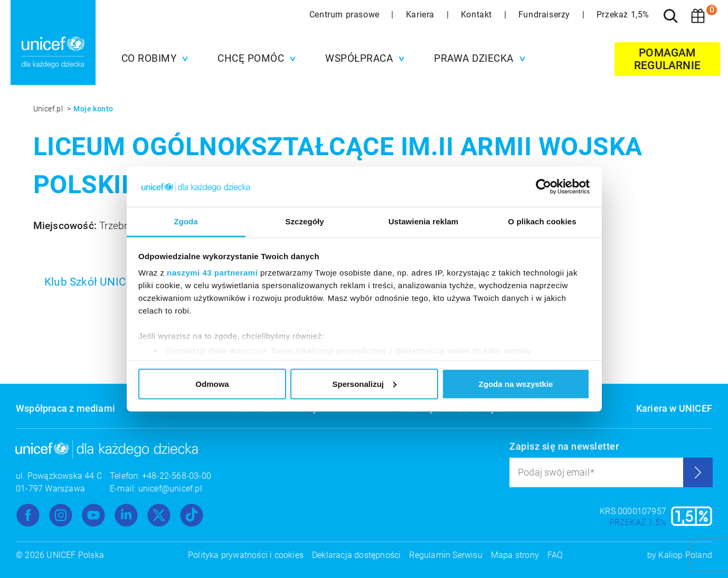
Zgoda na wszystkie (516, 383)
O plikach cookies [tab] (542, 221)
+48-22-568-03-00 (177, 476)
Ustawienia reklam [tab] (424, 221)
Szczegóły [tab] (304, 221)
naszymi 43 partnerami (212, 273)
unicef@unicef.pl (170, 489)
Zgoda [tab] (186, 221)
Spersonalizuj (364, 383)
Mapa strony (515, 555)
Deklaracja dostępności (356, 555)
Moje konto (93, 109)
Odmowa (212, 383)
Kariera (422, 15)
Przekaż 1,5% (623, 15)
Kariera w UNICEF (674, 408)
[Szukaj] (670, 16)
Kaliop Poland (685, 555)
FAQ (555, 555)
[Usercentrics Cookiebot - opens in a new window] (543, 186)
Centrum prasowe (346, 15)
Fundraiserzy (546, 15)
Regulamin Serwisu (446, 555)
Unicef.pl (49, 109)
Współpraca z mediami (65, 408)
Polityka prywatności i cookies (246, 555)
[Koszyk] (698, 16)
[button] (152, 59)
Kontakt (478, 15)
